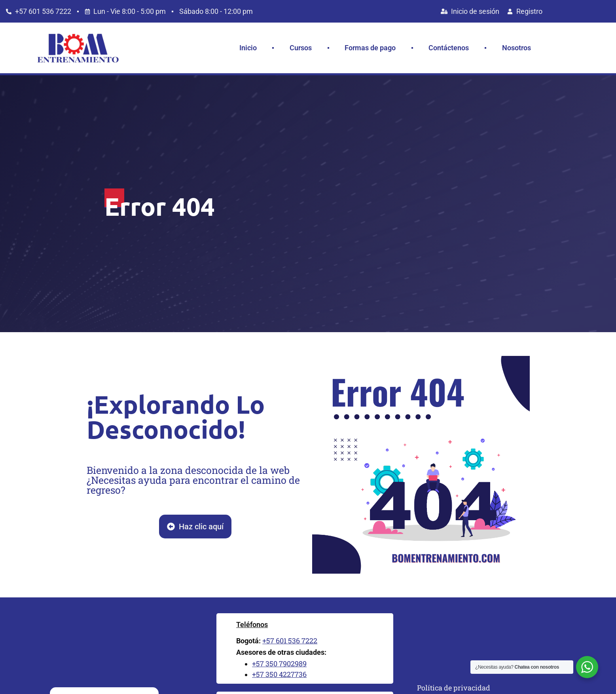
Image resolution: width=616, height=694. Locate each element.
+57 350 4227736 (279, 674)
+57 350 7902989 (279, 664)
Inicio (248, 48)
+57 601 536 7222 (290, 641)
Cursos (301, 48)
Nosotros (516, 48)
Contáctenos (449, 48)
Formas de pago (370, 48)
